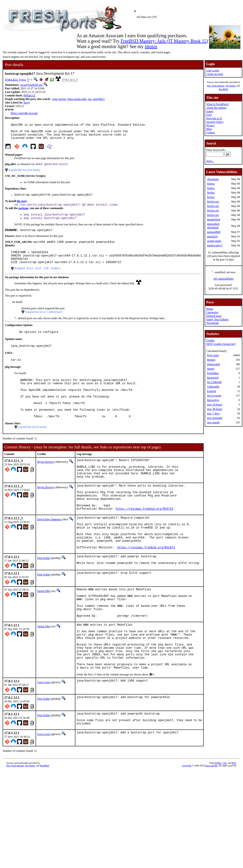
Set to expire (214, 396)
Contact (211, 132)
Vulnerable (213, 387)
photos (151, 46)
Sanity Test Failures (217, 319)
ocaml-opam (214, 241)
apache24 (212, 236)
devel (27, 103)
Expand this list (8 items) (32, 449)
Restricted (213, 378)
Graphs (210, 340)
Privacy (211, 125)
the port (22, 206)
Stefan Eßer (44, 631)
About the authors (216, 108)
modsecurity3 (215, 245)
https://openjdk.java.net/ (24, 114)
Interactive (213, 400)
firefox (211, 184)
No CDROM (214, 382)
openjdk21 (99, 99)
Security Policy (215, 122)
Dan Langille (211, 825)
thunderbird (214, 219)
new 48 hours (215, 409)
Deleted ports (214, 316)
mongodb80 (214, 232)
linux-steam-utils (77, 99)
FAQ (209, 115)
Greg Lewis (44, 739)
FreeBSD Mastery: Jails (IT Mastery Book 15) (164, 41)
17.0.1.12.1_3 (13, 80)
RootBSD (223, 89)
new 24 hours (215, 405)
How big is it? (214, 118)
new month (213, 422)
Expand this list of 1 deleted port (44, 323)
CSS (225, 822)
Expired (211, 391)
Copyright (187, 825)
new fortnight (215, 418)
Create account (215, 74)
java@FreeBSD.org (31, 85)
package (23, 214)
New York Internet (216, 86)
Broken (211, 360)
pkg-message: (13, 380)
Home (210, 309)
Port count (213, 355)
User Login (213, 70)
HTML (218, 822)
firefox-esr (213, 202)
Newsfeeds (213, 323)
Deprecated (213, 364)
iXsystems (231, 86)
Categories (212, 312)
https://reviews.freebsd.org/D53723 (144, 540)
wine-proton (59, 99)
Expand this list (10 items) (37, 279)
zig (90, 99)
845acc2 (29, 96)
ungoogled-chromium (213, 226)
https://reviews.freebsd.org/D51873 (146, 586)
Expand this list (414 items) (24, 174)
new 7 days (213, 413)
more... (210, 161)
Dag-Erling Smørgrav (49, 551)
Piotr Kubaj (44, 597)
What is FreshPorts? (218, 104)
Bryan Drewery (46, 484)
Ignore (211, 369)
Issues (210, 111)
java (24, 80)
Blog (209, 129)
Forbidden (213, 373)
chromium (213, 179)
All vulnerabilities (223, 279)
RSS (234, 822)
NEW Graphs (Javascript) (221, 344)
